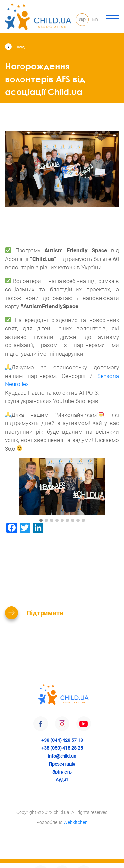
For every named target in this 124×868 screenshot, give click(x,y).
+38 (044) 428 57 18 (62, 740)
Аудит (62, 780)
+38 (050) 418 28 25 (62, 748)
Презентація (62, 764)
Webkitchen (76, 822)
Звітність (62, 772)
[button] (41, 521)
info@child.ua (62, 756)
